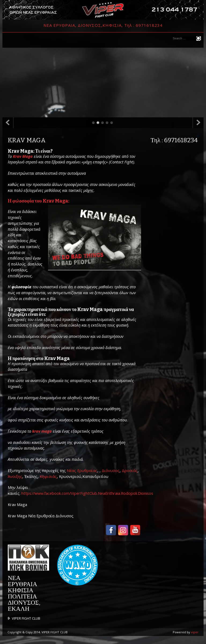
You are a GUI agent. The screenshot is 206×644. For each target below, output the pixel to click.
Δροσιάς (130, 471)
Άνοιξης (15, 476)
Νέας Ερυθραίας (82, 471)
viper (195, 632)
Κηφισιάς (48, 476)
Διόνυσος (111, 471)
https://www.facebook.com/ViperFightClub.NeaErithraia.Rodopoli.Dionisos (87, 493)
